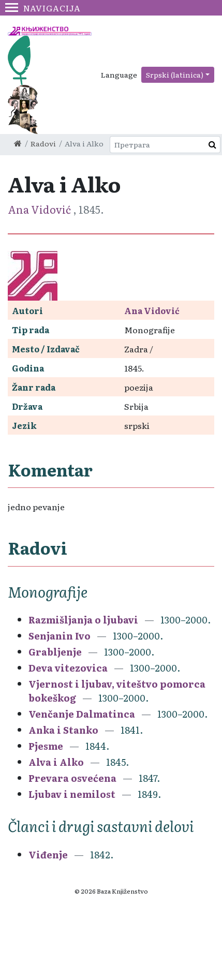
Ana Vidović (40, 209)
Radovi (43, 143)
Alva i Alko (56, 762)
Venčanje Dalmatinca (82, 714)
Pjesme (46, 746)
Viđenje (48, 855)
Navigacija (43, 8)
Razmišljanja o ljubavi (83, 620)
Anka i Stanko (63, 730)
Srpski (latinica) (175, 75)
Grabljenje (55, 652)
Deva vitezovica (68, 668)
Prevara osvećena (72, 778)
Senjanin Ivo (60, 636)
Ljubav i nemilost (72, 794)
